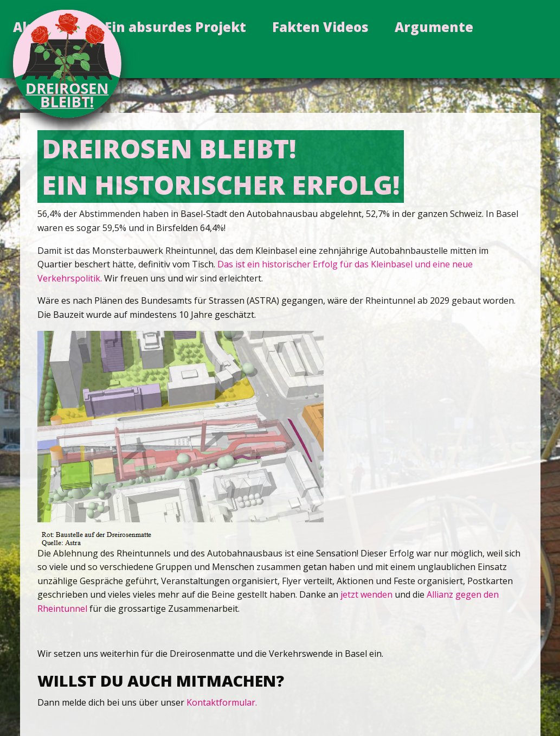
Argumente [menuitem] (434, 27)
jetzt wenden (366, 594)
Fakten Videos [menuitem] (320, 27)
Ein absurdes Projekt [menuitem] (175, 27)
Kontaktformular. (222, 702)
